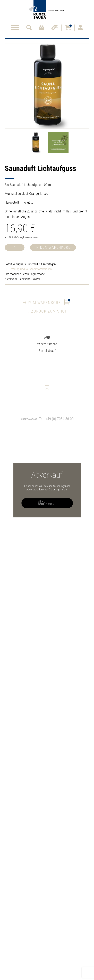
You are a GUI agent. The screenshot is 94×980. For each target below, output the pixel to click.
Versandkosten (32, 237)
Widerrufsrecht (47, 347)
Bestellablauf (47, 353)
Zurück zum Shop (47, 311)
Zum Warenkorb (47, 303)
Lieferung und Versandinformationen (30, 269)
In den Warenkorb (53, 247)
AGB (47, 340)
